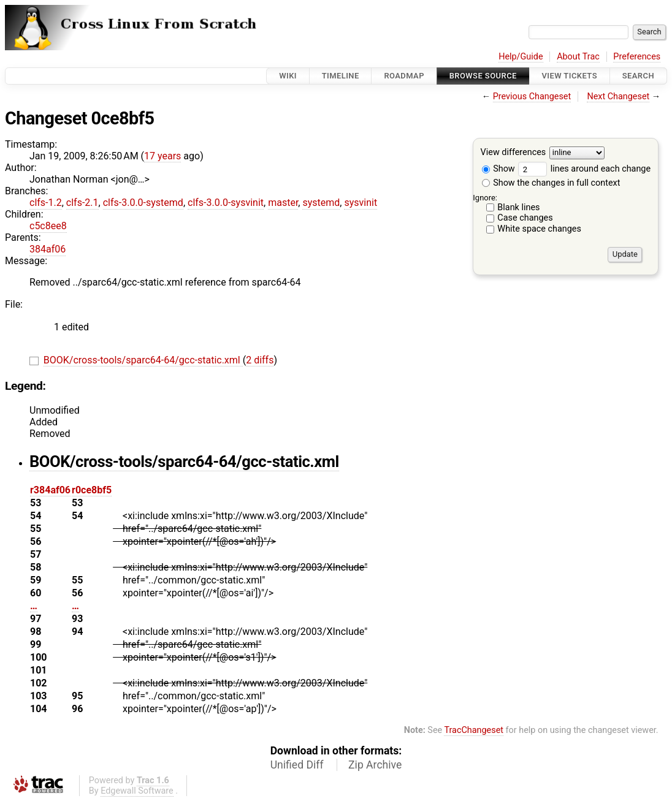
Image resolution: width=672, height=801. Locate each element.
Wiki (288, 76)
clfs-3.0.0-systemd (143, 203)
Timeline (341, 76)
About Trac (578, 57)
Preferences (637, 57)
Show (498, 169)
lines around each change (584, 169)
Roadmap (404, 76)
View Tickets (570, 76)
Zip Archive (375, 765)
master (283, 203)
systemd (321, 203)
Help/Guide (521, 57)
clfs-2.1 (82, 203)
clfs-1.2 (46, 203)
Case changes (525, 218)
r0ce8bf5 (92, 490)
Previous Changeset (532, 97)
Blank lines (518, 207)
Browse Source (483, 76)
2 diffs (260, 360)
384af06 (48, 249)
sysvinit (361, 203)
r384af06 (50, 490)
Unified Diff (297, 765)
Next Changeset (618, 97)
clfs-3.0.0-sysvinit (226, 203)
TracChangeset (474, 730)
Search (638, 76)
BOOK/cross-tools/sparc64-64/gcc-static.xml (143, 360)
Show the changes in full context (551, 183)
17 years (162, 156)
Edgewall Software (137, 791)
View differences (514, 153)
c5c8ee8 (48, 226)
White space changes (539, 229)
